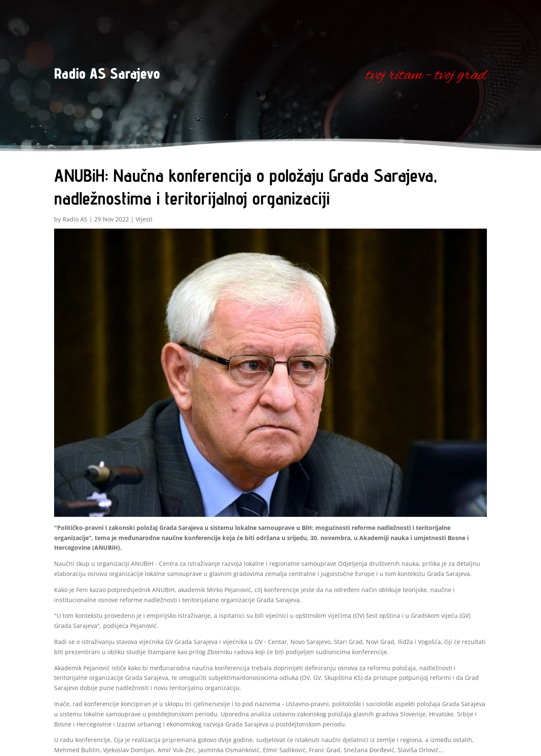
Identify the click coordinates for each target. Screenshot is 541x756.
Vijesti (144, 219)
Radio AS (75, 219)
